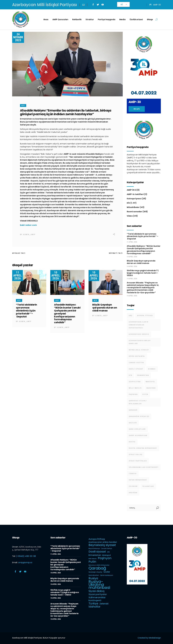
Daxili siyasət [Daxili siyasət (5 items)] (136, 369)
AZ (122, 4)
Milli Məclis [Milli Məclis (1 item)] (135, 388)
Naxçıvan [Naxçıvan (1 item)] (151, 388)
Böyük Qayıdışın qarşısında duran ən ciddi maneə (105, 308)
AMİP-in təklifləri (135, 194)
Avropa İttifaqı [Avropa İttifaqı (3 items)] (145, 316)
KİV (23, 106)
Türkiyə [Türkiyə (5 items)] (133, 474)
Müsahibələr (133, 207)
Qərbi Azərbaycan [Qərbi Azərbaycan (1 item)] (138, 435)
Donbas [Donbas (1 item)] (152, 369)
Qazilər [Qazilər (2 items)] (133, 423)
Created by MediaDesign (149, 638)
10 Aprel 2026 (56, 275)
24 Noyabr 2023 (18, 37)
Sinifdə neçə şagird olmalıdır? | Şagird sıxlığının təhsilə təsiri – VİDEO (143, 273)
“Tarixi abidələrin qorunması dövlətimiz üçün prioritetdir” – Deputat (26, 311)
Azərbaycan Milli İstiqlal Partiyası (45, 5)
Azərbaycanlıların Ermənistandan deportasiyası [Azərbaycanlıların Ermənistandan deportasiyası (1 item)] (139, 325)
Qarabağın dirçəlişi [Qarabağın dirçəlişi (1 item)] (139, 416)
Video (130, 216)
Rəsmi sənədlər (134, 212)
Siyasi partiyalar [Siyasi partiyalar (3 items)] (138, 461)
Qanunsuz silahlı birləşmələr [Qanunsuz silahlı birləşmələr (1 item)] (138, 402)
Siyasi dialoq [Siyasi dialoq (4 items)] (136, 455)
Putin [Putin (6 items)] (145, 394)
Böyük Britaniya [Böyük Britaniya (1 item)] (137, 356)
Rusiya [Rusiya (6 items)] (132, 442)
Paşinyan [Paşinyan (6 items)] (133, 394)
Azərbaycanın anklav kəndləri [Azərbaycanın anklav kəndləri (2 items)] (140, 342)
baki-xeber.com (28, 225)
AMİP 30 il (131, 190)
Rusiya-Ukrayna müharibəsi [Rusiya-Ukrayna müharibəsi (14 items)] (143, 448)
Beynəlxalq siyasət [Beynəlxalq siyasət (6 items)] (139, 350)
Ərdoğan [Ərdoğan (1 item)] (133, 493)
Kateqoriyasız (134, 199)
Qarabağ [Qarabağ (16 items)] (133, 410)
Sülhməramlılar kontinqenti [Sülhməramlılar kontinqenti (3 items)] (144, 467)
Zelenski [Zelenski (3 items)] (133, 486)
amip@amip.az (25, 562)
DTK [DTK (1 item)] (131, 375)
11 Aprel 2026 (18, 275)
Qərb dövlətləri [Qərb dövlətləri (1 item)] (137, 429)
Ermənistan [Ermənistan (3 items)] (143, 375)
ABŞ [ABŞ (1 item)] (131, 316)
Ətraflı (137, 109)
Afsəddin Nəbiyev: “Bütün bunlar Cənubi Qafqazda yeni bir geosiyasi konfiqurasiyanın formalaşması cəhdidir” (144, 250)
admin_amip (29, 235)
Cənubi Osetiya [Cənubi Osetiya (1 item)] (136, 363)
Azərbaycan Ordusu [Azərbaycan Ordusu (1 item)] (139, 334)
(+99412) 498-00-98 (26, 556)
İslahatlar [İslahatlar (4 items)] (148, 486)
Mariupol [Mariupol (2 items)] (150, 382)
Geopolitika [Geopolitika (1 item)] (135, 382)
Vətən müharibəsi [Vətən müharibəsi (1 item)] (138, 480)
